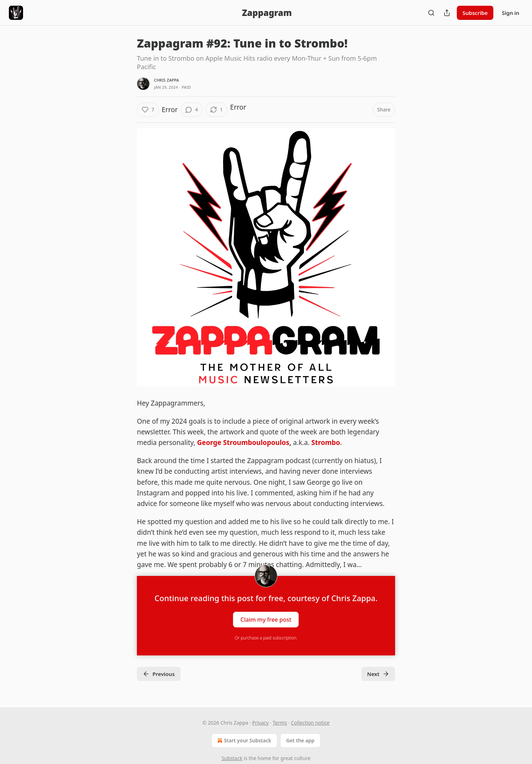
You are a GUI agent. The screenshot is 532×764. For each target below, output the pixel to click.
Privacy (261, 723)
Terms (280, 723)
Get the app (300, 740)
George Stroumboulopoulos (243, 443)
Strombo (326, 443)
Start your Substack (243, 741)
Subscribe (475, 13)
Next (378, 674)
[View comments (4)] (192, 110)
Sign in (511, 13)
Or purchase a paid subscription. (266, 638)
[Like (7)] (148, 110)
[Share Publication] (447, 13)
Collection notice (310, 723)
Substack (232, 758)
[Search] (431, 13)
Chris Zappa (167, 80)
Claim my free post (266, 619)
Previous (159, 674)
